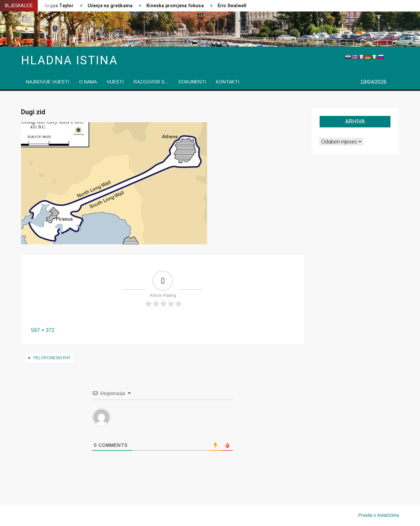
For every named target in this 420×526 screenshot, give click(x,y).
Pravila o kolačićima (379, 515)
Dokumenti (192, 82)
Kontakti (228, 82)
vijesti (115, 82)
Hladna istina (69, 61)
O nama (88, 82)
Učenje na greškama (110, 6)
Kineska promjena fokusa (175, 6)
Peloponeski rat (52, 358)
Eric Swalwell (232, 6)
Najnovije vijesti (48, 82)
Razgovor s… (151, 82)
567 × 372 (43, 330)
